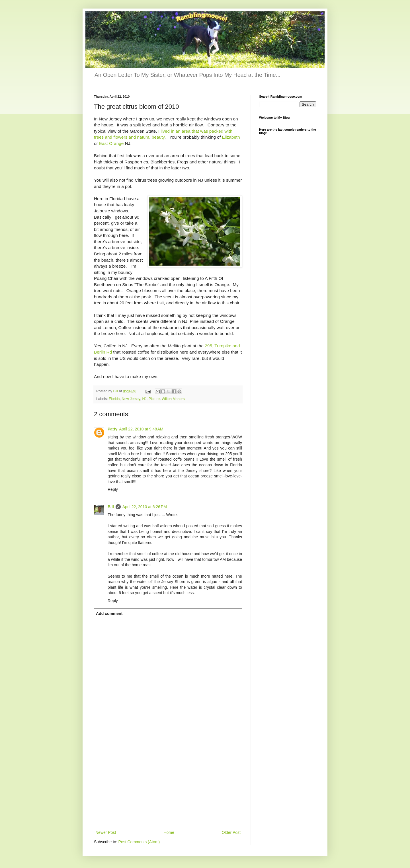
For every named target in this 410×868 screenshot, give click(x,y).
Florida (114, 399)
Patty (112, 429)
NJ (144, 399)
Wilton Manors (173, 399)
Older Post (231, 832)
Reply (113, 489)
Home (169, 832)
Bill (111, 507)
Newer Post (106, 832)
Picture (154, 399)
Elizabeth (231, 137)
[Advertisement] (168, 786)
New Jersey (131, 399)
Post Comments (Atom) (139, 842)
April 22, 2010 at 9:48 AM (141, 429)
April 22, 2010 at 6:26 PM (145, 507)
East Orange (111, 143)
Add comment (109, 613)
